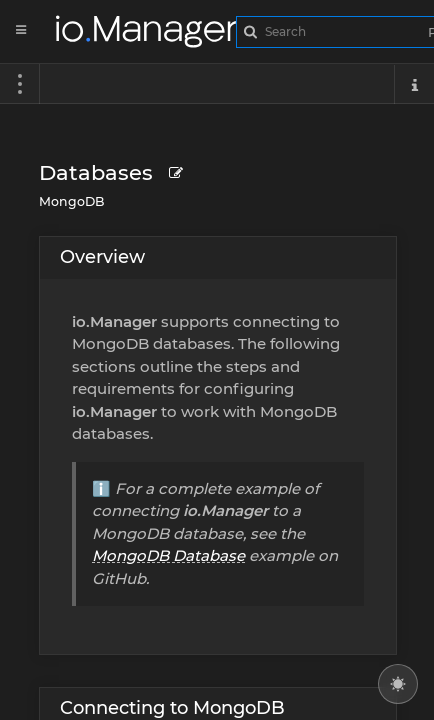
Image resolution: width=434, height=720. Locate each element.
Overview (102, 257)
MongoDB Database (168, 555)
